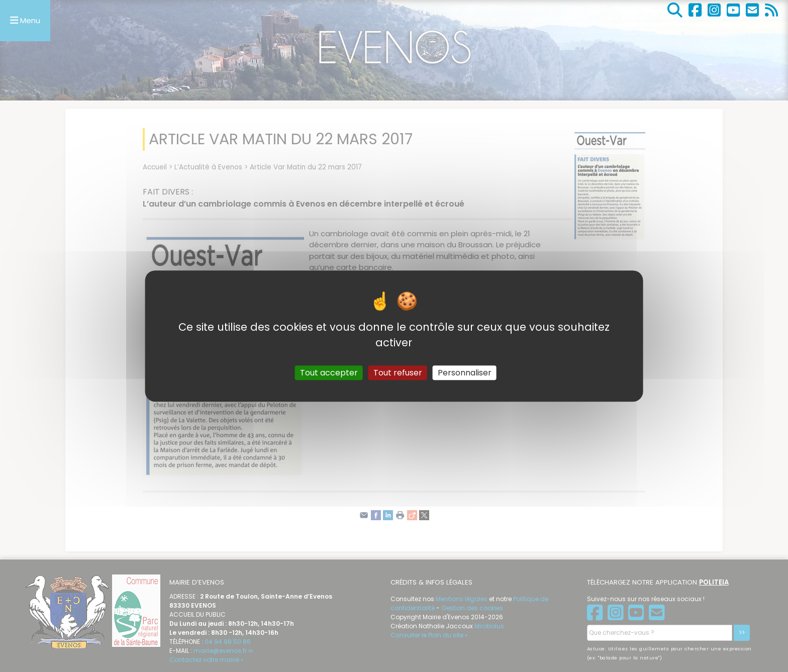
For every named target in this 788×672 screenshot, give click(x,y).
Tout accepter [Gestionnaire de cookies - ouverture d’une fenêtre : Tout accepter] (329, 373)
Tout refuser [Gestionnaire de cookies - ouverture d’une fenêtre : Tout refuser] (398, 373)
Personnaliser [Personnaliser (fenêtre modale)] (465, 373)
